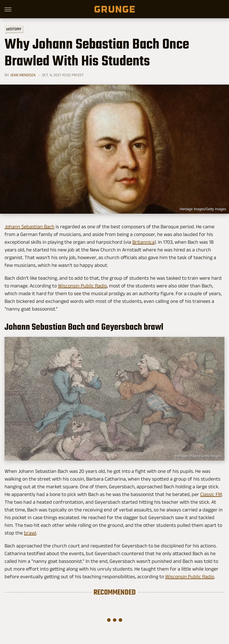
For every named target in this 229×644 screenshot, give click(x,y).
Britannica (143, 242)
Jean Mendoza (23, 75)
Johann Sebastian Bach (30, 227)
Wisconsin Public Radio (82, 286)
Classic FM (211, 494)
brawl (30, 533)
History (14, 29)
